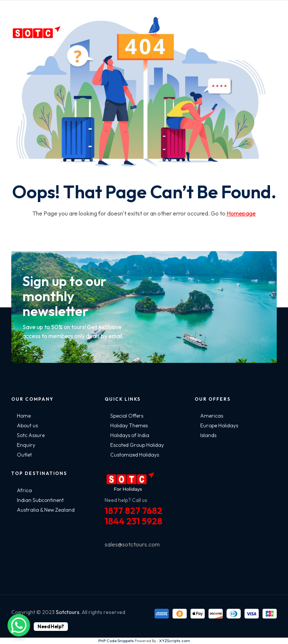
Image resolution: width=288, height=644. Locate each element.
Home (24, 416)
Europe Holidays (219, 425)
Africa (24, 490)
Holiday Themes (129, 425)
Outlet (24, 455)
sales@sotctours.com (132, 544)
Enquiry (26, 445)
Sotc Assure (31, 435)
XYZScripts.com (175, 641)
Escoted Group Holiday (137, 445)
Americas (212, 416)
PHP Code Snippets (116, 641)
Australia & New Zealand (46, 510)
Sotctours (68, 612)
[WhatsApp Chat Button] (19, 625)
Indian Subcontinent (40, 500)
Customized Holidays (135, 455)
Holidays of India (130, 435)
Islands (208, 435)
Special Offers (127, 416)
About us (27, 425)
